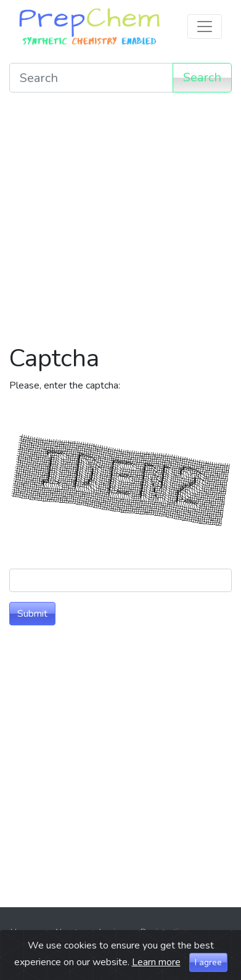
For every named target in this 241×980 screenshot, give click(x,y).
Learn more (156, 962)
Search (202, 77)
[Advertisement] (120, 223)
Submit (32, 614)
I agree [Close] (208, 962)
